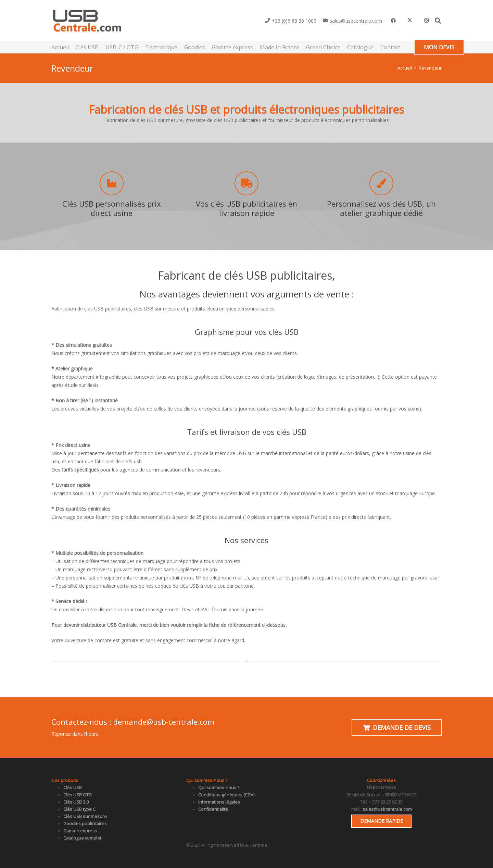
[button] (438, 21)
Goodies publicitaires (85, 824)
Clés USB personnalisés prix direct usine (112, 208)
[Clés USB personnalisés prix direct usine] (112, 183)
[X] (410, 21)
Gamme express (80, 831)
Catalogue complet (82, 838)
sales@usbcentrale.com (387, 809)
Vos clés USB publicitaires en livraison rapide (246, 208)
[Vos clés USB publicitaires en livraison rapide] (246, 183)
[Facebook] (393, 21)
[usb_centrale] (87, 21)
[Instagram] (426, 21)
